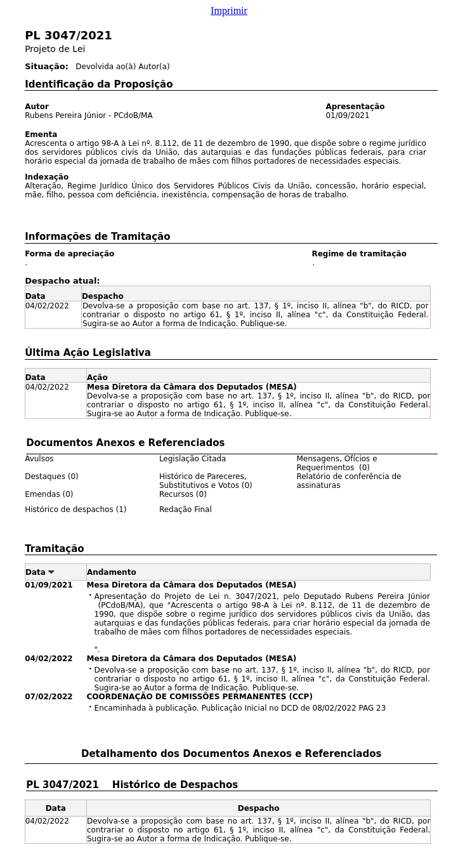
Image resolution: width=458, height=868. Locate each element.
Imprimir (229, 10)
